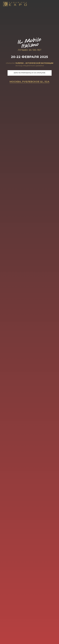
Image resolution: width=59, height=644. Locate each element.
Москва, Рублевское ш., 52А (29, 82)
